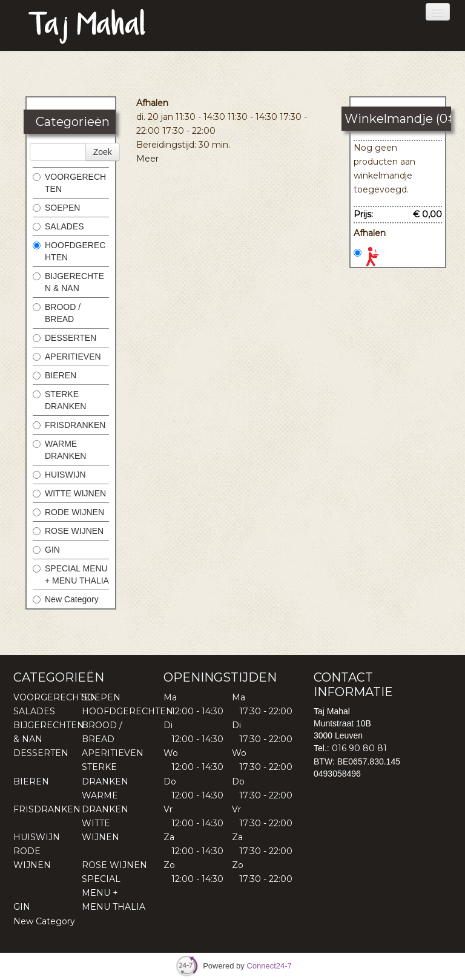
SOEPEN (56, 208)
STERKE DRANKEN (59, 400)
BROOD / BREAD (57, 313)
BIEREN (54, 375)
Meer (147, 159)
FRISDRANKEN (69, 425)
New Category (66, 599)
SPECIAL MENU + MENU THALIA (71, 574)
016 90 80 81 (359, 748)
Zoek (103, 152)
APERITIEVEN (67, 357)
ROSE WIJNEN (68, 531)
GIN (46, 550)
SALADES (58, 226)
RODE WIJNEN (68, 512)
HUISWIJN (59, 475)
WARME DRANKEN (59, 450)
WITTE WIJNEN (69, 493)
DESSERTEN (64, 338)
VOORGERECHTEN (69, 183)
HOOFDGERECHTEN (69, 251)
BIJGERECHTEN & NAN (68, 282)
